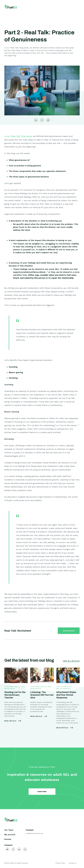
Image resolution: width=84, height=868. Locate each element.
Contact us (72, 863)
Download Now (69, 631)
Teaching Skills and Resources (15, 688)
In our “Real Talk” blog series (18, 136)
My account (10, 835)
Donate (8, 839)
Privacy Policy (60, 863)
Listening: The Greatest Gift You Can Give (42, 695)
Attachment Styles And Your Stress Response (66, 695)
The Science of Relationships (64, 688)
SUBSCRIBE (42, 792)
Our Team (9, 830)
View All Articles (71, 661)
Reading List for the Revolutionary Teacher (15, 695)
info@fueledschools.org (34, 833)
